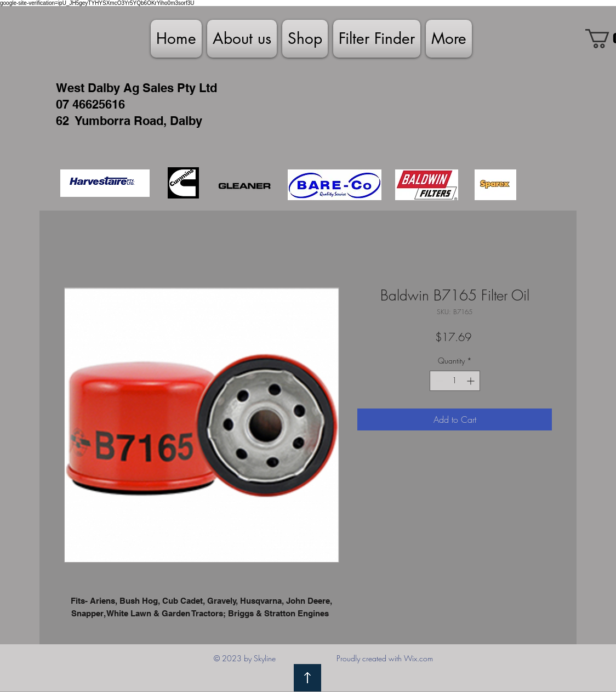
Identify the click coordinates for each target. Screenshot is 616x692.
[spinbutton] (455, 381)
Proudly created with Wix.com (385, 658)
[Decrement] (438, 381)
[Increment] (472, 381)
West (70, 88)
